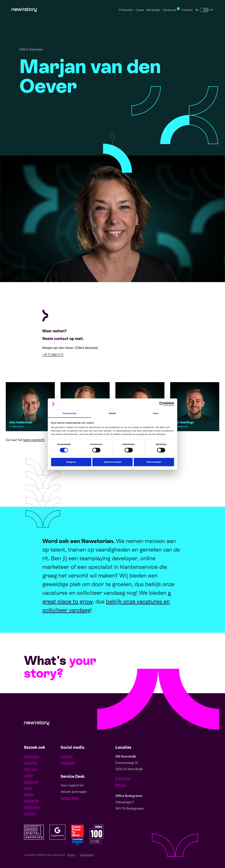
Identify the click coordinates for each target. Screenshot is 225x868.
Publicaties (32, 807)
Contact (187, 10)
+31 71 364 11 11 (53, 355)
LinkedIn (67, 756)
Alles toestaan (154, 462)
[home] (24, 10)
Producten (126, 10)
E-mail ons (123, 778)
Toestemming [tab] (69, 413)
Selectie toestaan (113, 462)
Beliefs (29, 794)
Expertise (31, 763)
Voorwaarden (87, 855)
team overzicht (34, 443)
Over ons (30, 769)
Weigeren (71, 462)
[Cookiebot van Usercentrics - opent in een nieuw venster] (161, 404)
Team (28, 788)
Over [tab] (156, 413)
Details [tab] (112, 413)
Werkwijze (153, 10)
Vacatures (31, 782)
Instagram (68, 763)
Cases (140, 10)
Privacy (71, 855)
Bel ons (121, 785)
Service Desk (70, 798)
